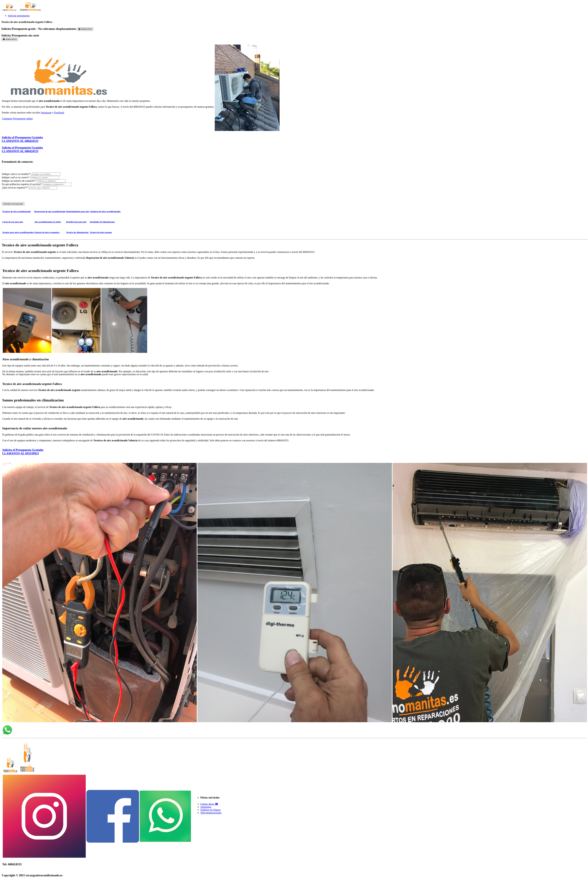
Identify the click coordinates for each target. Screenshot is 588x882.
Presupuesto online (23, 119)
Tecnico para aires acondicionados (18, 232)
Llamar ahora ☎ (209, 804)
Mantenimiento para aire (78, 211)
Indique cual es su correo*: (16, 177)
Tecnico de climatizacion (77, 232)
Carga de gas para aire (13, 222)
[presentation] (26, 196)
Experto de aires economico (47, 232)
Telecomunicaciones (211, 813)
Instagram (46, 113)
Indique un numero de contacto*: (19, 181)
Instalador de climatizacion (102, 222)
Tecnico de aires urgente (101, 232)
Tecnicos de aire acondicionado (16, 211)
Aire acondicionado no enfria (47, 222)
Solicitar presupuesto (19, 16)
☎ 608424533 (85, 29)
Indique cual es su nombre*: (17, 174)
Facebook (59, 113)
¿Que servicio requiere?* (15, 188)
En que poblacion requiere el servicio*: (22, 184)
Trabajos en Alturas (210, 810)
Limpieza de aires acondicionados (105, 211)
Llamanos (7, 119)
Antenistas (206, 807)
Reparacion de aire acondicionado (50, 211)
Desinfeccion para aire (76, 222)
